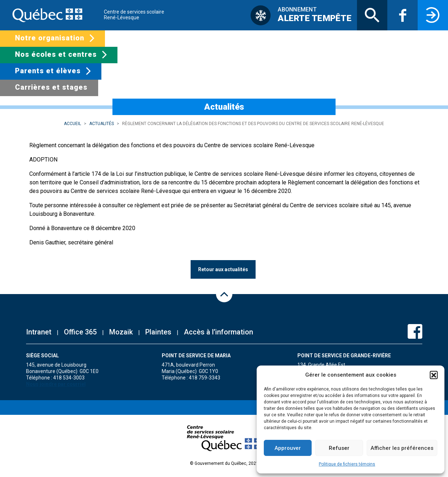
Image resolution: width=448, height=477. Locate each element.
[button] (434, 375)
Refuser (339, 448)
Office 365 (80, 332)
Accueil (72, 124)
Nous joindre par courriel (56, 384)
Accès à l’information (218, 332)
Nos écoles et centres (56, 54)
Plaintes (158, 332)
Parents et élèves (48, 71)
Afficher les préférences (402, 448)
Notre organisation (50, 38)
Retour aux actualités (223, 269)
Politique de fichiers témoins (347, 464)
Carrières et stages (51, 87)
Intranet (39, 332)
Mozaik (121, 332)
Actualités (102, 124)
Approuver (288, 448)
